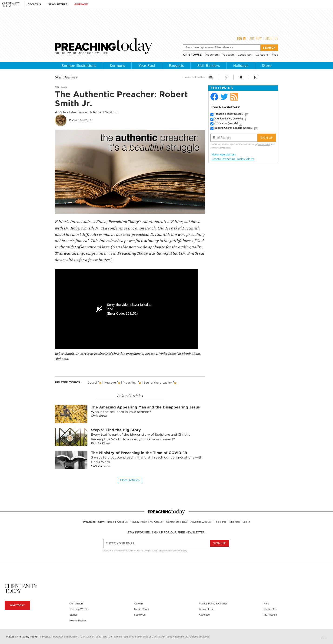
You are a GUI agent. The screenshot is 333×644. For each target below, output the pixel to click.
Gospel (92, 383)
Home (187, 77)
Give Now (81, 4)
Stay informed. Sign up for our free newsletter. (166, 533)
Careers (139, 604)
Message (110, 383)
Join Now (256, 38)
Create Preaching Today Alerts (233, 159)
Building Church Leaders (234, 128)
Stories (73, 615)
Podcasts (228, 55)
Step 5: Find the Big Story (116, 430)
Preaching (130, 383)
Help (266, 604)
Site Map (235, 522)
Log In (241, 38)
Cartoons (262, 55)
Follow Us (140, 615)
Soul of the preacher (158, 383)
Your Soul (147, 66)
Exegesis (176, 66)
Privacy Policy (264, 145)
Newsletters (58, 4)
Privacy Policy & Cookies (213, 604)
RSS (185, 522)
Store (267, 66)
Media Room (142, 609)
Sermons (117, 66)
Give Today (17, 605)
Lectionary (245, 55)
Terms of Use (206, 609)
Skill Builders (209, 66)
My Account (157, 522)
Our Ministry (76, 604)
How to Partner (78, 620)
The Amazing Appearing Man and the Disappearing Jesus (145, 407)
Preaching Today (229, 114)
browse (195, 55)
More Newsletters (224, 155)
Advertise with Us (200, 522)
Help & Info (220, 522)
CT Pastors (226, 123)
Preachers (212, 55)
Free (275, 55)
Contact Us (173, 522)
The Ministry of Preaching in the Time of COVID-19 (139, 453)
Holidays (241, 66)
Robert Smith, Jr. (81, 120)
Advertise (204, 615)
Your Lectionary (229, 118)
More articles (130, 480)
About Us (34, 4)
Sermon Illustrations (79, 66)
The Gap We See (79, 609)
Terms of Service (218, 148)
